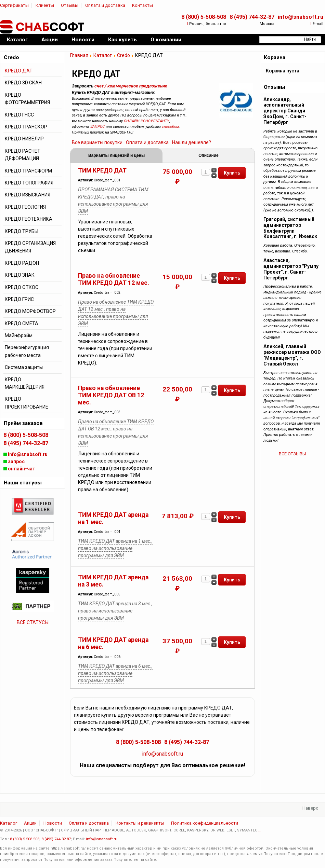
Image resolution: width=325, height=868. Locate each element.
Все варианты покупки (97, 142)
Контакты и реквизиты (140, 823)
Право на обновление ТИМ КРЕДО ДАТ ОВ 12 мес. (111, 395)
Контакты (142, 5)
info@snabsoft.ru (301, 17)
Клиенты (45, 5)
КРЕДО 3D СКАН (23, 83)
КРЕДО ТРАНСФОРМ (28, 171)
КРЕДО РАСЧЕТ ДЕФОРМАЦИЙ (23, 155)
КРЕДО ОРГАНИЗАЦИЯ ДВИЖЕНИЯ (30, 247)
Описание (208, 155)
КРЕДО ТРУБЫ (22, 231)
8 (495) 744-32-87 (252, 17)
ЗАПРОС (97, 127)
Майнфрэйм (19, 335)
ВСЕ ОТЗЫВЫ (292, 454)
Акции (30, 823)
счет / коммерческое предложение (131, 86)
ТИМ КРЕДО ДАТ (102, 170)
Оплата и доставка (105, 5)
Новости (53, 823)
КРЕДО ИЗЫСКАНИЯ (28, 195)
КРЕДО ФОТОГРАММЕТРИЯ (27, 99)
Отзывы (70, 5)
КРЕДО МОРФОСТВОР (30, 311)
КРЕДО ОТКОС (22, 287)
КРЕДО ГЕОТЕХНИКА (29, 219)
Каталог (103, 55)
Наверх (310, 808)
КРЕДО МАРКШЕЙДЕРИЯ (25, 383)
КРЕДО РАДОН (22, 263)
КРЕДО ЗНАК (20, 275)
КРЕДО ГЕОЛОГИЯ (25, 207)
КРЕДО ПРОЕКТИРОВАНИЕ (27, 403)
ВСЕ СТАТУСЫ (33, 622)
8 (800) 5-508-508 (204, 17)
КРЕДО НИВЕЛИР (24, 139)
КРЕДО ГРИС (19, 299)
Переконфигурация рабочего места (27, 351)
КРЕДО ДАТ (19, 71)
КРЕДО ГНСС (19, 115)
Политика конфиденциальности (205, 823)
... (260, 830)
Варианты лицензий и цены (116, 155)
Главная (79, 55)
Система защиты (24, 367)
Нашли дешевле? (192, 142)
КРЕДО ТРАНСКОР (26, 127)
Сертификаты (14, 5)
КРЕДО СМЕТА (22, 323)
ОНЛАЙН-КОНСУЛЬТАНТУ (147, 121)
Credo (123, 55)
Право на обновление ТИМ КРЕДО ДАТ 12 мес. (114, 279)
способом (170, 127)
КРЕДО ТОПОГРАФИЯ (29, 183)
